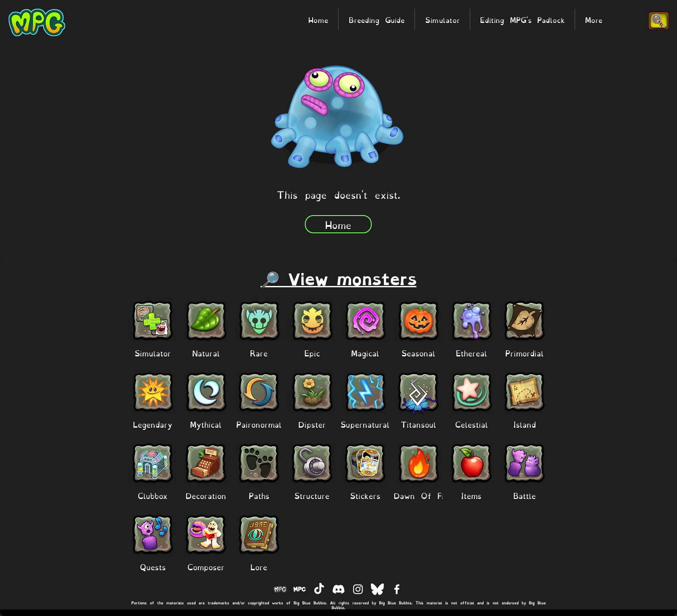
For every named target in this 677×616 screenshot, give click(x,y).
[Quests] (153, 567)
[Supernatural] (365, 424)
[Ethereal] (471, 353)
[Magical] (365, 353)
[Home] (338, 224)
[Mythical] (206, 424)
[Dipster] (312, 424)
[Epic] (312, 353)
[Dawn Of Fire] (423, 495)
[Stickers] (365, 495)
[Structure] (312, 495)
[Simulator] (153, 353)
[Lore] (259, 567)
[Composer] (206, 567)
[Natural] (206, 353)
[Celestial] (471, 424)
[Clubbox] (153, 495)
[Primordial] (524, 353)
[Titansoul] (418, 424)
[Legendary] (153, 424)
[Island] (524, 424)
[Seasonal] (418, 353)
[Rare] (259, 353)
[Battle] (524, 495)
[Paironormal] (259, 424)
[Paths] (259, 495)
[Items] (471, 495)
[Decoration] (206, 495)
